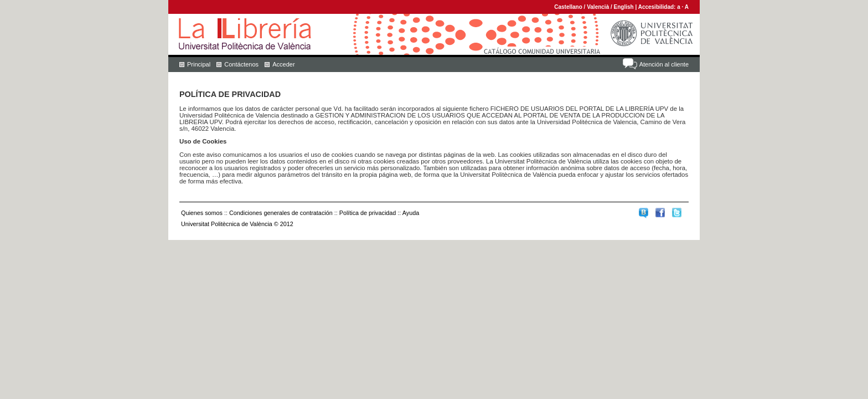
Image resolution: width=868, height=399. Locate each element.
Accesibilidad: (658, 7)
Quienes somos (202, 213)
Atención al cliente (664, 64)
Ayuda (411, 213)
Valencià (598, 7)
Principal (199, 64)
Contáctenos (241, 64)
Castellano (568, 7)
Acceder (283, 64)
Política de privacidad (368, 213)
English (624, 7)
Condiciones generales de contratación (281, 213)
